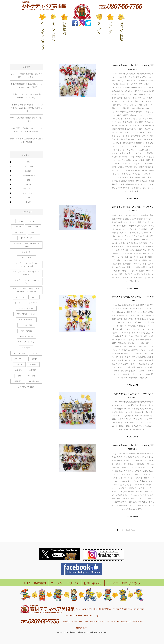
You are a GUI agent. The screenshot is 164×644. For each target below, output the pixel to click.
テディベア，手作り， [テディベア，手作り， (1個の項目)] (26, 342)
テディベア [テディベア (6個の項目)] (33, 303)
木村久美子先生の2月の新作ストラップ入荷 (133, 207)
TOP (27, 583)
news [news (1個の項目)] (21, 221)
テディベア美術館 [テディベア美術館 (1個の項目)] (26, 336)
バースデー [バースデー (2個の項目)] (26, 348)
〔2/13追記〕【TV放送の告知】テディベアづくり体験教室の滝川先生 (27, 130)
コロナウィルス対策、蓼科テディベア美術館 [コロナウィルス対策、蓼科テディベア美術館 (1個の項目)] (26, 245)
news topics (28, 193)
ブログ (28, 198)
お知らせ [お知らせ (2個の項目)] (18, 227)
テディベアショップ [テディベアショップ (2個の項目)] (26, 320)
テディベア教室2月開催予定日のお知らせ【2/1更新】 (27, 140)
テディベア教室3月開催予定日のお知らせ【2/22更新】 (27, 120)
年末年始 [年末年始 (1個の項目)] (32, 376)
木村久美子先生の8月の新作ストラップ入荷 (133, 297)
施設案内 (40, 583)
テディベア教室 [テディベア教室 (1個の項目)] (26, 331)
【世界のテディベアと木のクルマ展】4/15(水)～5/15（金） (27, 96)
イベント (28, 184)
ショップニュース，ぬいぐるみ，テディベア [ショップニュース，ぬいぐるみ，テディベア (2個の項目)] (26, 273)
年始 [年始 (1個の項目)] (19, 376)
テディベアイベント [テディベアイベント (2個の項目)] (26, 308)
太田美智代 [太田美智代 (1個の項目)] (33, 370)
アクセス (73, 583)
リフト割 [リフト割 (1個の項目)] (35, 359)
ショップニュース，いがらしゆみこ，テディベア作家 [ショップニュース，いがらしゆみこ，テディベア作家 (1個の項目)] (26, 265)
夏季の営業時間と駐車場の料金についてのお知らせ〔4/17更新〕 (27, 86)
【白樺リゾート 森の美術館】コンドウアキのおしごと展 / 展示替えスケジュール (27, 108)
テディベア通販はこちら (123, 583)
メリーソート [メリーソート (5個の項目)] (19, 359)
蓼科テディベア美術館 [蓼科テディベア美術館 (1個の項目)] (26, 387)
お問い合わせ (93, 583)
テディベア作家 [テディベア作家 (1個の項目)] (26, 325)
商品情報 (28, 171)
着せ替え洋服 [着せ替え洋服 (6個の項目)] (34, 381)
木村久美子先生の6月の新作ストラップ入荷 (133, 65)
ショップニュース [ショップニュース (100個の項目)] (26, 258)
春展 (28, 180)
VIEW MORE (133, 199)
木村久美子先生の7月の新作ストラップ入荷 (133, 394)
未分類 (28, 202)
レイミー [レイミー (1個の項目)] (19, 364)
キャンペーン (28, 189)
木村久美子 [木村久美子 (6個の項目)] (18, 381)
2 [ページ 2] (122, 530)
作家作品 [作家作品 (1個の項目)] (33, 364)
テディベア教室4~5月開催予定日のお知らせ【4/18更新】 (27, 75)
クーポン (56, 583)
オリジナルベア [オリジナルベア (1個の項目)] (26, 238)
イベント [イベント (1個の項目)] (34, 232)
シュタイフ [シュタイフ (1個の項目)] (26, 252)
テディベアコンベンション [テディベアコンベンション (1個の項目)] (26, 314)
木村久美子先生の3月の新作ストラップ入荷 (133, 445)
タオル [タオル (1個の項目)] (34, 297)
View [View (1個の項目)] (32, 221)
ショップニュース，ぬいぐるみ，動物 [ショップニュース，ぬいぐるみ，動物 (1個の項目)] (26, 282)
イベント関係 (28, 167)
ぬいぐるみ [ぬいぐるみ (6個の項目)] (19, 232)
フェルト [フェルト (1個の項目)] (36, 353)
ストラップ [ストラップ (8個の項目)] (20, 297)
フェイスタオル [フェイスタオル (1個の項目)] (19, 353)
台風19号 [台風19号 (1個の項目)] (18, 370)
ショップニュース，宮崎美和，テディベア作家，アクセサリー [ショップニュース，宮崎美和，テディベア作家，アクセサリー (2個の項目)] (26, 290)
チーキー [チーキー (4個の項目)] (18, 303)
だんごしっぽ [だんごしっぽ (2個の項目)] (33, 227)
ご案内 (28, 162)
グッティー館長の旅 (28, 175)
